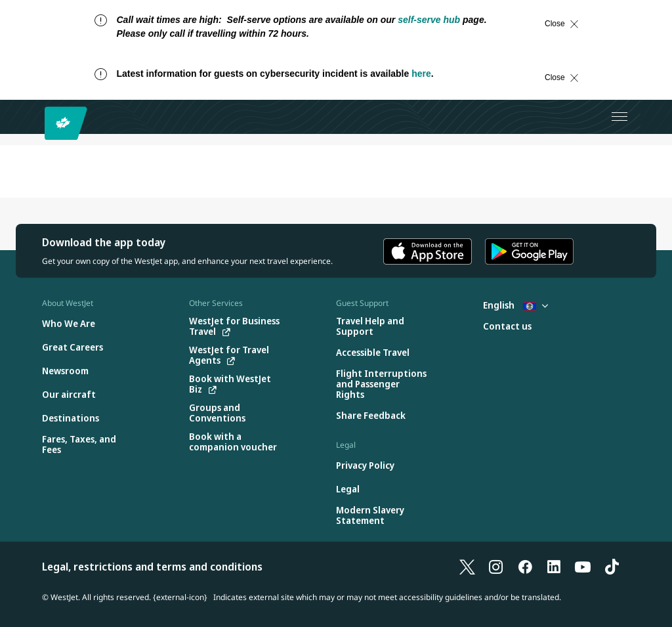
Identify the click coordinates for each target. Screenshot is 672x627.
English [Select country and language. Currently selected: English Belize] (515, 305)
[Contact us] (507, 327)
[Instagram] (496, 567)
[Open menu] (619, 117)
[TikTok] (612, 567)
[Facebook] (525, 567)
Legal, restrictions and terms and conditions (152, 567)
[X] (467, 567)
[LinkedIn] (554, 567)
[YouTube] (583, 567)
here (421, 74)
